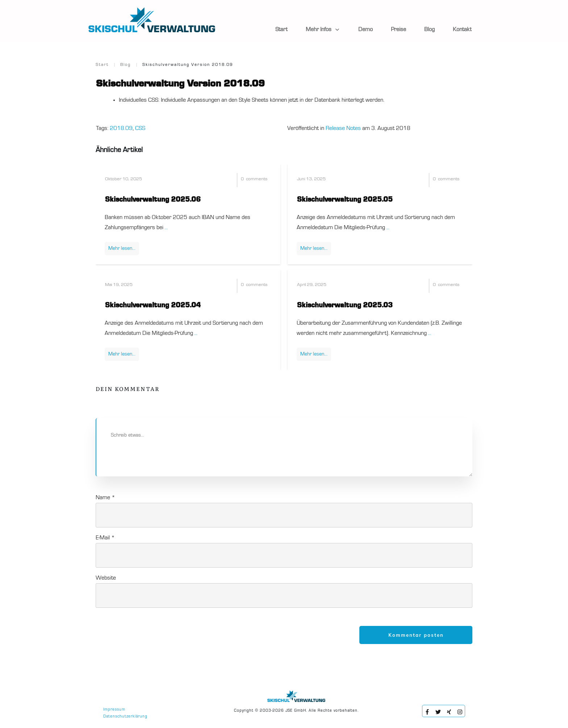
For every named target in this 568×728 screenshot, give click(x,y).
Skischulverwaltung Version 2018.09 (180, 84)
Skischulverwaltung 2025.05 (345, 200)
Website (106, 578)
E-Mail (105, 538)
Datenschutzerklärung (125, 717)
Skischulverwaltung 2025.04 (153, 306)
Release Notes (343, 129)
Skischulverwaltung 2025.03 (345, 306)
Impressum (114, 710)
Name (105, 498)
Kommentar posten (416, 635)
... (166, 228)
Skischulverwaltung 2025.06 (153, 200)
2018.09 (121, 129)
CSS (140, 129)
